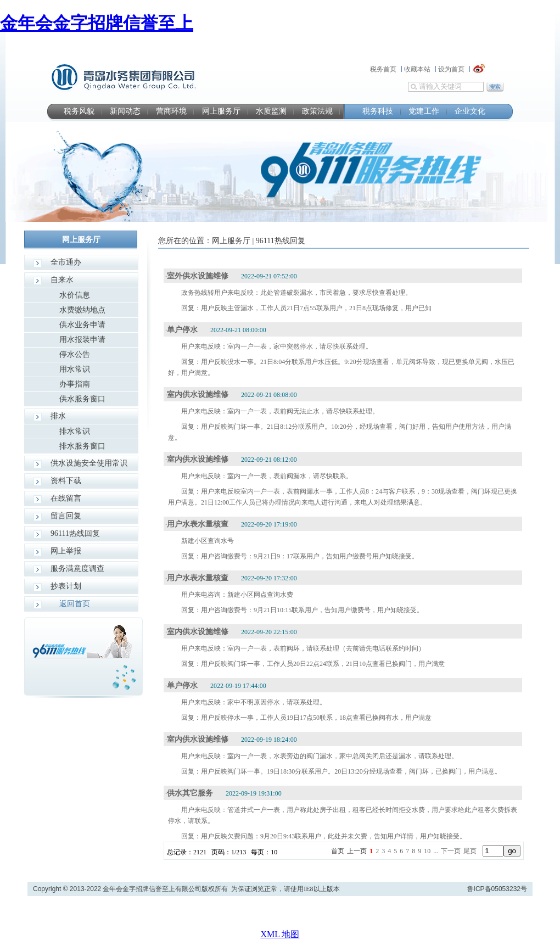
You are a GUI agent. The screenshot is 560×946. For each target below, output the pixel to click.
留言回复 (66, 516)
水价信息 (75, 295)
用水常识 (75, 369)
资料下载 (66, 481)
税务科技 (378, 111)
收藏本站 (417, 69)
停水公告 (75, 354)
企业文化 (470, 111)
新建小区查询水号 (208, 541)
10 (427, 851)
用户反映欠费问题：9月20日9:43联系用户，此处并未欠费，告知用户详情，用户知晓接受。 (334, 836)
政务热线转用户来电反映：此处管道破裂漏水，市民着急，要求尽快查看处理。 (296, 293)
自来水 (62, 280)
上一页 (357, 851)
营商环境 (171, 111)
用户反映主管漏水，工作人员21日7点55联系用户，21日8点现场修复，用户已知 (316, 308)
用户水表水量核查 (198, 524)
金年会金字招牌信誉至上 (97, 23)
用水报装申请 (82, 340)
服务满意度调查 (77, 569)
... (436, 851)
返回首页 (75, 604)
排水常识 (75, 431)
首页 (338, 851)
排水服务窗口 (82, 446)
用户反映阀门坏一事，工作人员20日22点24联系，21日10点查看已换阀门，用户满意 (323, 664)
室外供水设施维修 (198, 276)
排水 (58, 416)
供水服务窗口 (82, 399)
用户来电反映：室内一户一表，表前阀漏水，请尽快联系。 (267, 476)
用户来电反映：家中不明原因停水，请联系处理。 (254, 702)
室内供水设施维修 (198, 394)
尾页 (470, 851)
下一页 (451, 851)
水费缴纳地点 (82, 310)
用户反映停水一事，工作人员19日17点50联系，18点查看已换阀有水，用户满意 (316, 718)
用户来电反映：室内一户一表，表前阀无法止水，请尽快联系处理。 (280, 411)
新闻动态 (125, 111)
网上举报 (66, 551)
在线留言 (66, 498)
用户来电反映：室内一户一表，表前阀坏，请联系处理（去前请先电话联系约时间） (303, 648)
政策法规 (317, 111)
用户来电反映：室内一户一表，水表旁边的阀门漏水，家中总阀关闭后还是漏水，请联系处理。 (320, 756)
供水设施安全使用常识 (89, 463)
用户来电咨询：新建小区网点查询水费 (237, 595)
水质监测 (271, 111)
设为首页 (451, 69)
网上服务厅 (221, 111)
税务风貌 (79, 111)
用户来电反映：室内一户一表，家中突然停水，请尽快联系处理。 (277, 346)
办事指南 (75, 384)
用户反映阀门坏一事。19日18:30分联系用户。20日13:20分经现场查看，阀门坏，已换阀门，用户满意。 (351, 771)
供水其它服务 (190, 793)
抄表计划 (66, 586)
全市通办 (66, 262)
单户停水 (182, 330)
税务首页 (383, 69)
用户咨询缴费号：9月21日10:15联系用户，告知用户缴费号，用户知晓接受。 (312, 610)
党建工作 (424, 111)
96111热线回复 (75, 533)
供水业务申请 (82, 325)
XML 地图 (280, 934)
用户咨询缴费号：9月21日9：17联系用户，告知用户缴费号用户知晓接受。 (310, 556)
